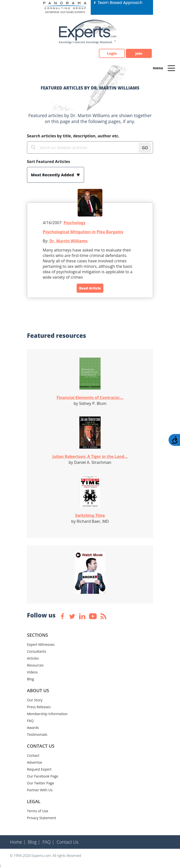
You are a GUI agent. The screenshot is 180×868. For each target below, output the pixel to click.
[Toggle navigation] (171, 68)
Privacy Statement (42, 818)
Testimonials (37, 734)
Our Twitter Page (41, 783)
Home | (18, 842)
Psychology (75, 223)
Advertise (34, 762)
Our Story (35, 700)
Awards (33, 728)
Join (139, 53)
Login (112, 53)
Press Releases (39, 707)
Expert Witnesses (41, 644)
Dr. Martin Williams (69, 241)
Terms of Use (38, 811)
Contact (33, 755)
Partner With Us (40, 790)
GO (145, 148)
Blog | (34, 842)
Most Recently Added (53, 175)
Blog (31, 679)
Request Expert (39, 769)
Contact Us (68, 842)
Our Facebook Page (43, 776)
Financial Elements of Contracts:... (90, 398)
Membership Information (47, 714)
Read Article (90, 288)
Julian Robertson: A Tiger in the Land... (90, 456)
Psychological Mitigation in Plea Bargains (83, 232)
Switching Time (90, 515)
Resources (35, 665)
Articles (33, 658)
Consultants (37, 651)
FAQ (30, 721)
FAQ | (48, 842)
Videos (32, 672)
